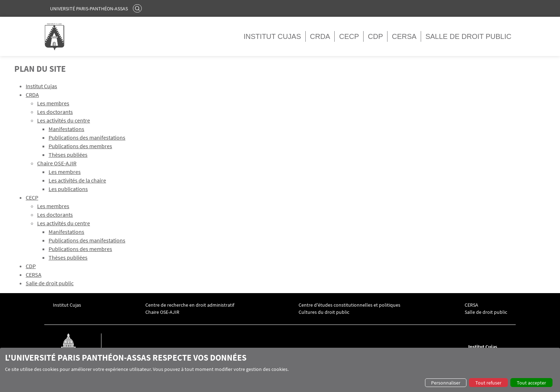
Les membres (53, 103)
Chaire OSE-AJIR (57, 163)
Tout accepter (531, 383)
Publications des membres (80, 146)
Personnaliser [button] (446, 383)
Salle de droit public (468, 36)
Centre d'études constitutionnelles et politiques (349, 305)
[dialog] (280, 370)
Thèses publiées (68, 155)
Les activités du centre (64, 120)
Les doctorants (55, 112)
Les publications (68, 189)
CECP (349, 36)
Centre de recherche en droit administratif (190, 305)
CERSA (404, 36)
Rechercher (138, 8)
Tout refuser (488, 383)
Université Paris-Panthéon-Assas (89, 9)
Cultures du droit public (324, 312)
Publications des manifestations (87, 137)
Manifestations (66, 129)
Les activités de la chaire (77, 180)
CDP (375, 36)
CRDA (320, 36)
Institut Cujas (272, 36)
